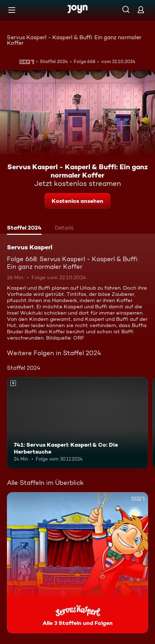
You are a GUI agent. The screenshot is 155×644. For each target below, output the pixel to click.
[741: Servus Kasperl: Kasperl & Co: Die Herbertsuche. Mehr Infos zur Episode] (77, 423)
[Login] (141, 10)
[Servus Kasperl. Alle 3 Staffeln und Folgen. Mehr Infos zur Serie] (77, 563)
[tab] (24, 229)
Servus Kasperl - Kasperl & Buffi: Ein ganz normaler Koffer (74, 40)
